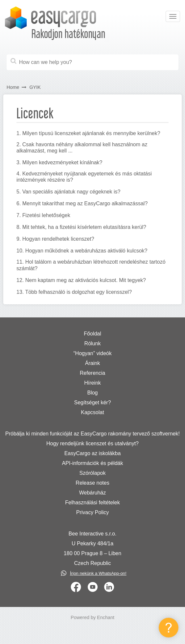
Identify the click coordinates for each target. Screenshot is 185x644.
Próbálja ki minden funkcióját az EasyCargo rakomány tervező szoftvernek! (92, 434)
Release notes (92, 483)
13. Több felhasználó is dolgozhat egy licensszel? (74, 292)
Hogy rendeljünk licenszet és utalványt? (92, 443)
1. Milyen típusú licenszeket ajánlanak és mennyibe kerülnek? (88, 133)
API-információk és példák (93, 463)
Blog (92, 393)
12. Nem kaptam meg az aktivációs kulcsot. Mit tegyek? (81, 280)
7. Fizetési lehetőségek (43, 215)
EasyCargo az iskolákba (93, 453)
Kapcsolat (92, 412)
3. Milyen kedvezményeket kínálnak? (59, 162)
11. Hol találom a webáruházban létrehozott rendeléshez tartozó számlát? (91, 265)
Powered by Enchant (92, 617)
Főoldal (92, 334)
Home (13, 87)
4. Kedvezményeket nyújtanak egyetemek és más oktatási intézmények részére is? (84, 177)
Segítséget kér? (92, 402)
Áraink (92, 363)
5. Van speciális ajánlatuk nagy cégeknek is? (68, 192)
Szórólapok (92, 473)
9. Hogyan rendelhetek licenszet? (55, 239)
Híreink (92, 383)
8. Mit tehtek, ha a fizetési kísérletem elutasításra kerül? (81, 227)
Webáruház (93, 493)
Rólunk (93, 343)
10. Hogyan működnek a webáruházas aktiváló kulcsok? (82, 251)
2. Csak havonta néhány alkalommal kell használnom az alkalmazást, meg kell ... (82, 148)
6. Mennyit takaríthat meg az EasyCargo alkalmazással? (82, 203)
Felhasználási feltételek (92, 503)
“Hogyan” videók (92, 353)
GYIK (35, 87)
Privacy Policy (93, 512)
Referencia (92, 373)
